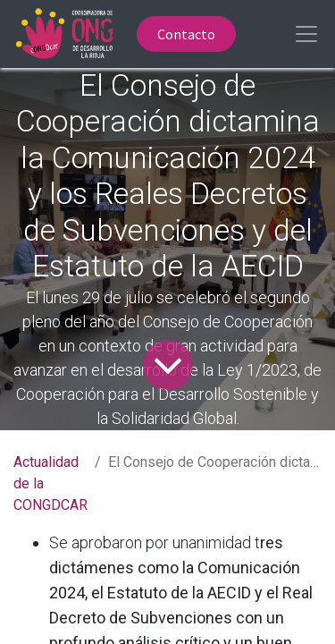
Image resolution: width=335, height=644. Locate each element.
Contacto (186, 34)
